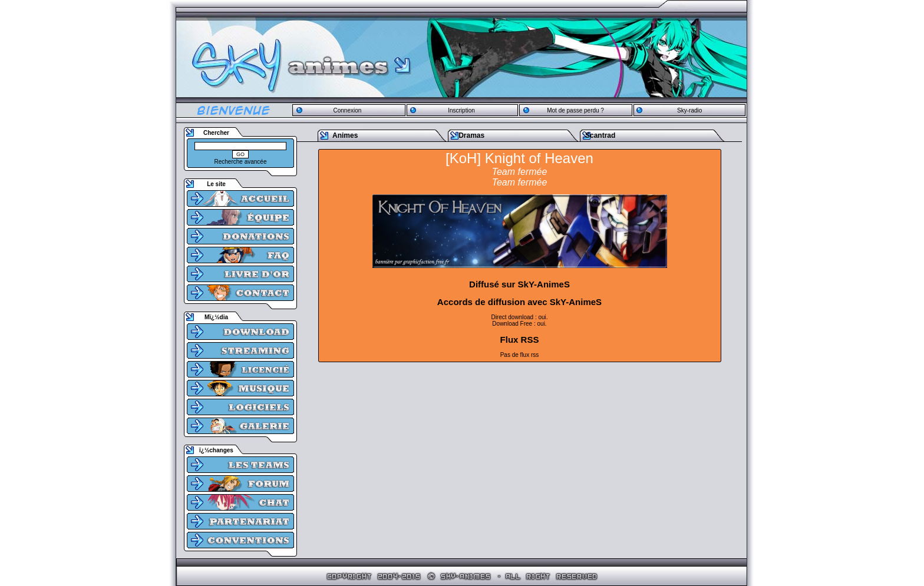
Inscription (461, 110)
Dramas (471, 135)
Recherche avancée (241, 162)
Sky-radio (689, 110)
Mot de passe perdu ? (575, 110)
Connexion (347, 110)
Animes (345, 135)
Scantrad (600, 135)
